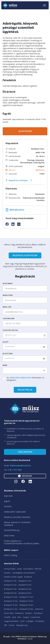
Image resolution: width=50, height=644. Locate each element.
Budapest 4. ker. (25, 585)
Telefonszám (9, 318)
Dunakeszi (38, 613)
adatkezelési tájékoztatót (20, 378)
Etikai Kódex (9, 536)
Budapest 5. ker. (11, 589)
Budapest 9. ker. (25, 593)
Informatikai (28, 569)
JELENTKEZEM (25, 131)
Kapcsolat (8, 496)
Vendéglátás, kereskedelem (24, 573)
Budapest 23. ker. (27, 609)
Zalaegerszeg (22, 625)
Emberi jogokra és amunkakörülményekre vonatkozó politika (22, 542)
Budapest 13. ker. (11, 601)
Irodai (19, 569)
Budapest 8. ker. (11, 593)
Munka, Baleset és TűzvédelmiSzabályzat (17, 524)
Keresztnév (8, 295)
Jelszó (5, 342)
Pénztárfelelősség (12, 530)
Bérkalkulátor (15, 210)
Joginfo (7, 501)
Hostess (7, 573)
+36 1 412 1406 (15, 470)
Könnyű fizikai (10, 569)
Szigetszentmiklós (11, 621)
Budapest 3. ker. (11, 585)
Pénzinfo (8, 506)
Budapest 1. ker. (11, 581)
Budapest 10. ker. (11, 597)
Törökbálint (40, 621)
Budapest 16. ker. (27, 605)
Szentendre (35, 617)
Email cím (7, 307)
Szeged (26, 617)
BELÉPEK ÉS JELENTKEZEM (25, 255)
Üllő (6, 625)
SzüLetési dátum (10, 330)
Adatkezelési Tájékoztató (15, 512)
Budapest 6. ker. (25, 589)
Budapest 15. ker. (11, 605)
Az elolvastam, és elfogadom (25, 379)
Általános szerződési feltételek (17, 517)
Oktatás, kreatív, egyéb (13, 577)
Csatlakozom (25, 452)
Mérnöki (38, 569)
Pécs (19, 617)
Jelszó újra (8, 353)
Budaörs (29, 613)
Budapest (28, 577)
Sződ (22, 621)
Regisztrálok (25, 390)
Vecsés (12, 625)
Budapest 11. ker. (27, 597)
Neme (5, 365)
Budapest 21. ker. (11, 609)
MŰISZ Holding (10, 555)
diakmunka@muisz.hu (20, 465)
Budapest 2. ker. (25, 581)
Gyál (14, 617)
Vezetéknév (8, 283)
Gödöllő (7, 617)
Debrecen (39, 609)
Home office (9, 613)
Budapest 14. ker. (27, 601)
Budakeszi (20, 613)
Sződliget (30, 621)
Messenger (25, 476)
